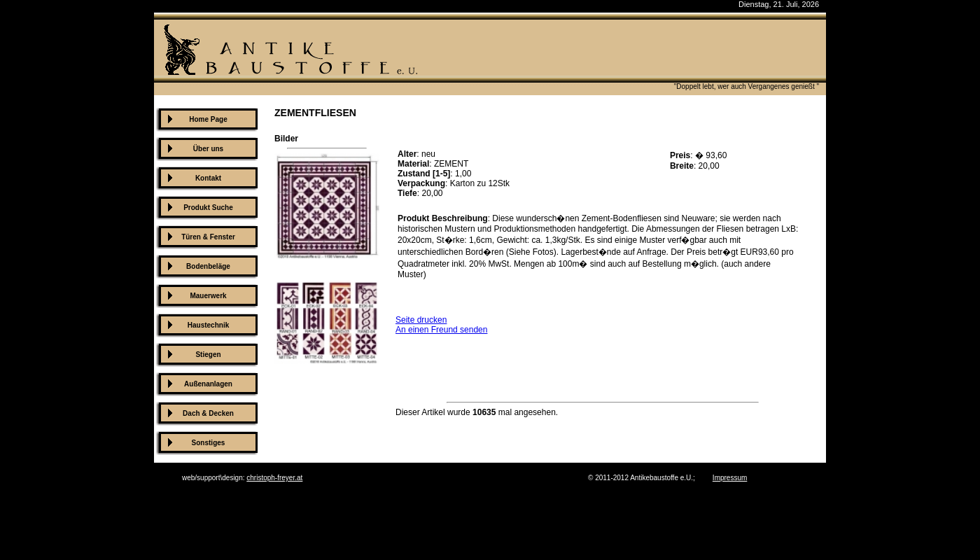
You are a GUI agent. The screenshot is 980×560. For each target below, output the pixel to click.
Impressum (730, 478)
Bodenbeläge (208, 266)
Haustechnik (208, 325)
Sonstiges (209, 443)
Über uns (208, 149)
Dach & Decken (208, 413)
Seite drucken (421, 320)
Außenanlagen (208, 384)
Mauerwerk (208, 296)
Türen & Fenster (208, 237)
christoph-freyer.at (274, 478)
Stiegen (208, 355)
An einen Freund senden (441, 330)
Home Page (208, 119)
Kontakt (208, 178)
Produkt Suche (208, 208)
